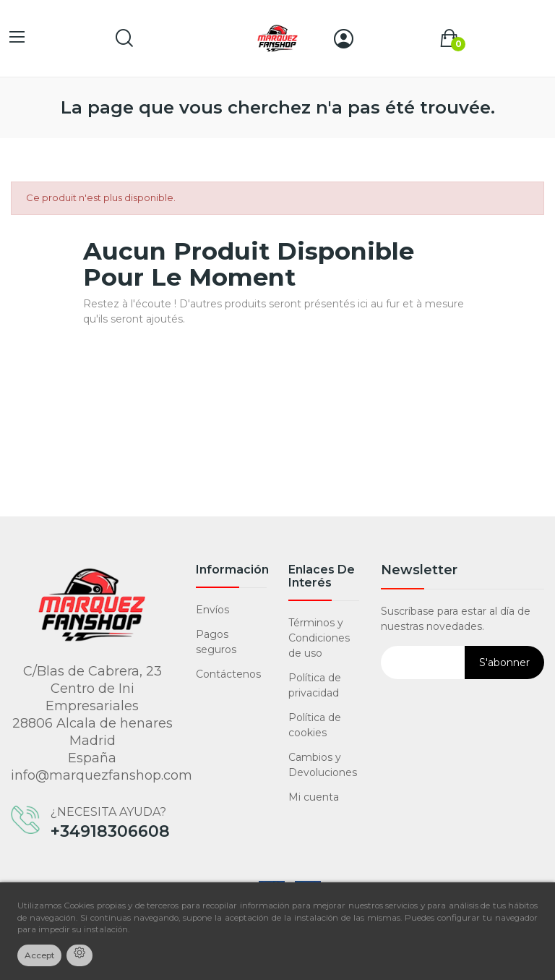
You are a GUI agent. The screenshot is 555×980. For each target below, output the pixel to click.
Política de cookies (315, 725)
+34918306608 (110, 832)
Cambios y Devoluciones (323, 765)
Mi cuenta (314, 797)
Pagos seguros (216, 642)
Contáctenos (228, 674)
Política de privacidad (315, 685)
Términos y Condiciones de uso (319, 638)
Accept (39, 955)
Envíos (212, 610)
